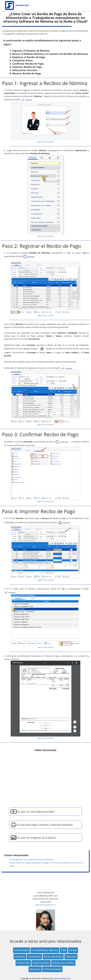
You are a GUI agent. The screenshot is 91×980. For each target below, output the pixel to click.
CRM (64, 950)
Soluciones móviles (63, 963)
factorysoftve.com (62, 978)
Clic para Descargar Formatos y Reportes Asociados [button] (45, 825)
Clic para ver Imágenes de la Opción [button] (36, 838)
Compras (20, 957)
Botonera (35, 969)
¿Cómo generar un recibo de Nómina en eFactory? (32, 859)
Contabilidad (21, 950)
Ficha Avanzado (52, 969)
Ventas (73, 950)
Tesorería (71, 957)
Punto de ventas (53, 957)
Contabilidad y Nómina (45, 950)
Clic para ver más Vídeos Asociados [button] (36, 812)
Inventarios (34, 957)
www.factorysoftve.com (45, 905)
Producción (23, 963)
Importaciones (41, 963)
